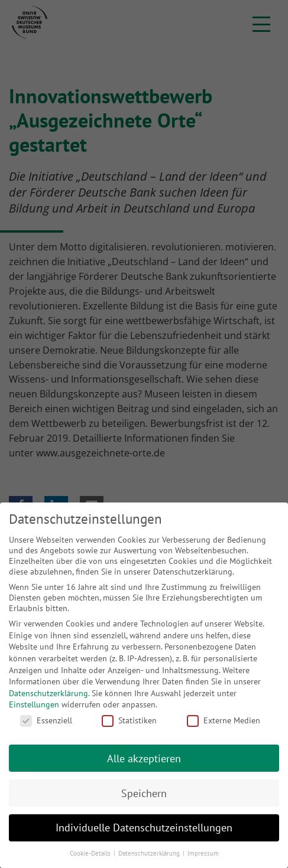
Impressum (203, 853)
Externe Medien (224, 720)
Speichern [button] (144, 793)
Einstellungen (34, 704)
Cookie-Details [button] (91, 853)
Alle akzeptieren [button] (144, 758)
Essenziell (46, 720)
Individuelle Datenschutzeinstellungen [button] (144, 828)
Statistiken (129, 720)
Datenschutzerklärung (48, 693)
